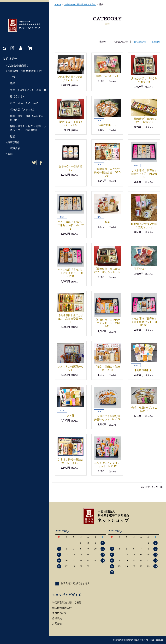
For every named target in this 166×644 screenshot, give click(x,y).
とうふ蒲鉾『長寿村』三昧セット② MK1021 (71, 225)
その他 (9, 154)
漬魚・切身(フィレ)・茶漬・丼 (28, 90)
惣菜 (12, 137)
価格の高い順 (139, 42)
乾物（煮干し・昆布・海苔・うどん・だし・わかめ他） (28, 128)
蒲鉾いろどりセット (110, 76)
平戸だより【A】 (144, 269)
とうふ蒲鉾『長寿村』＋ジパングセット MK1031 (71, 273)
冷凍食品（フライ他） (23, 110)
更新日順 (155, 42)
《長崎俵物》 (13, 143)
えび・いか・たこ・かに (24, 103)
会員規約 (57, 618)
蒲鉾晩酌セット (107, 125)
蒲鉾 (12, 83)
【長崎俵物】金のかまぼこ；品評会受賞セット (71, 319)
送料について (59, 613)
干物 (12, 77)
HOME (58, 4)
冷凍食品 (15, 149)
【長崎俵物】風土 (144, 370)
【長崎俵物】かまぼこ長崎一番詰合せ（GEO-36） (107, 172)
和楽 (107, 222)
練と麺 (71, 415)
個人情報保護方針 (62, 608)
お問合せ (57, 623)
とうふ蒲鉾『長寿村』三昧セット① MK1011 (144, 174)
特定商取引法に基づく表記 (67, 602)
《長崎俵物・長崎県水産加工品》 (24, 71)
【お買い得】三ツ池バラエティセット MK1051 (107, 323)
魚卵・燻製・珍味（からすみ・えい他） (28, 118)
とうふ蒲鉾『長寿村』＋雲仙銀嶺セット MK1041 (144, 322)
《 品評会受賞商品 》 (17, 66)
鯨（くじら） (18, 97)
